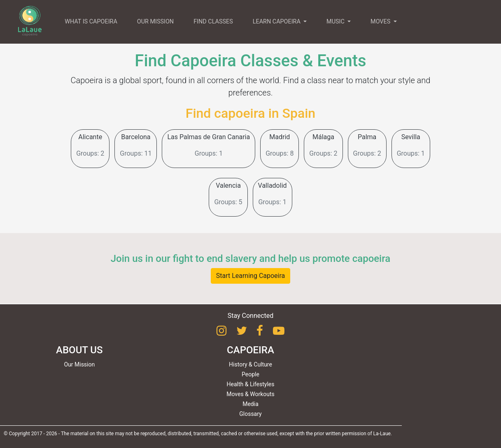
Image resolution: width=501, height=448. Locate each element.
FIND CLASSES (213, 22)
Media (250, 404)
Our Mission (79, 364)
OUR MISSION (155, 22)
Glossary (250, 414)
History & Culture (250, 364)
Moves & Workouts (250, 394)
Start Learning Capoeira (251, 276)
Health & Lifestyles (251, 384)
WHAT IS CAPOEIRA (91, 22)
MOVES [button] (381, 22)
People (250, 374)
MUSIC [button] (336, 22)
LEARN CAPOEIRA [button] (277, 22)
